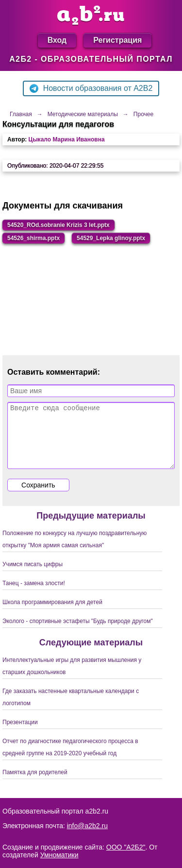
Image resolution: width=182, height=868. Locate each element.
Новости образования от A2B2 (91, 88)
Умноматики (59, 855)
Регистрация (117, 40)
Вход (57, 40)
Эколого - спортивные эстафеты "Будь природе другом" (78, 633)
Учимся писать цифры (33, 576)
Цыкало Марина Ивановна (67, 139)
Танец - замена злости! (34, 595)
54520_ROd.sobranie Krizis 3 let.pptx (58, 225)
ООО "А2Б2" (126, 847)
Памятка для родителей (35, 784)
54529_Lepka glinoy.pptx (111, 238)
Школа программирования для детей (52, 614)
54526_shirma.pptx (33, 238)
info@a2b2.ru (87, 826)
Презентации (20, 734)
